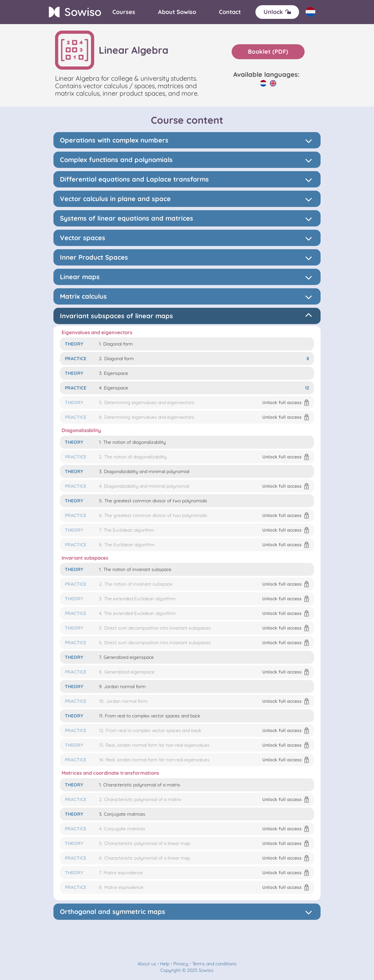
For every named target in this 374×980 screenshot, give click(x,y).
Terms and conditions (214, 964)
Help (165, 964)
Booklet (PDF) (268, 52)
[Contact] (230, 12)
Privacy (181, 964)
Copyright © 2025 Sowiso (187, 970)
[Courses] (124, 12)
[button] (187, 402)
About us (147, 964)
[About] (177, 12)
